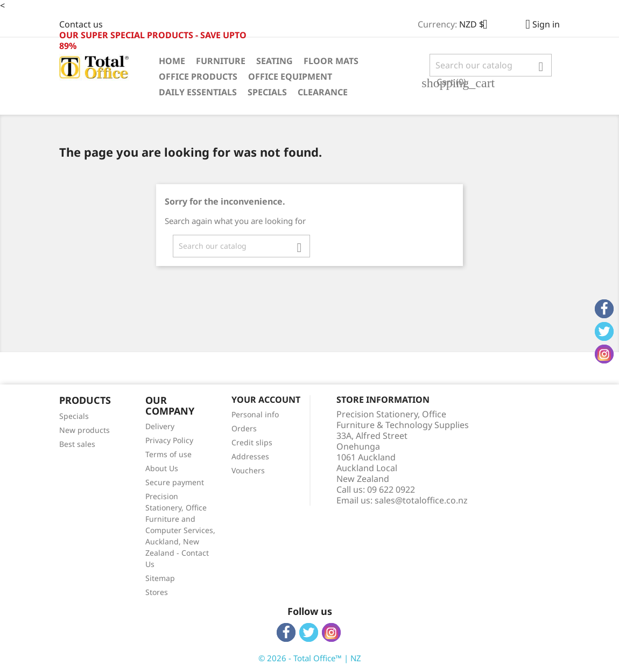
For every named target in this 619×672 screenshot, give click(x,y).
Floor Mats (331, 61)
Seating (275, 61)
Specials (267, 92)
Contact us (81, 24)
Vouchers (248, 470)
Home (172, 61)
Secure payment (175, 482)
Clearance (323, 92)
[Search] (491, 65)
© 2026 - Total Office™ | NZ (310, 658)
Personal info (255, 414)
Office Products (198, 76)
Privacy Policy (169, 440)
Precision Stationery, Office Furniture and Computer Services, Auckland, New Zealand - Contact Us (180, 530)
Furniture (221, 61)
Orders (244, 428)
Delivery (160, 426)
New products (85, 430)
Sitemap (160, 578)
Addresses (250, 456)
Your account (266, 400)
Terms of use (168, 454)
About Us (162, 468)
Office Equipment (290, 76)
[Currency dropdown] (477, 25)
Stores (157, 592)
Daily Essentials (198, 92)
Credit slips (252, 442)
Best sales (77, 444)
